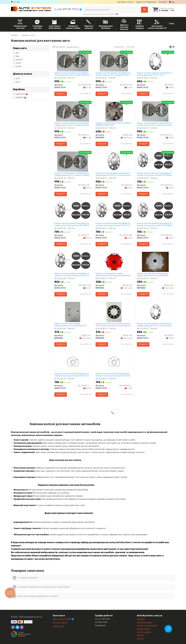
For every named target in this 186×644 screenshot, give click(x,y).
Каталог (140, 635)
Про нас (140, 638)
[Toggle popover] (168, 629)
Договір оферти (144, 629)
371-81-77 (65, 9)
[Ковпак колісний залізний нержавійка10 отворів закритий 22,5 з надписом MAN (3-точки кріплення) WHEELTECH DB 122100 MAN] (73, 61)
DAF (16, 53)
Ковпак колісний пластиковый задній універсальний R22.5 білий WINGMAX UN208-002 (153, 275)
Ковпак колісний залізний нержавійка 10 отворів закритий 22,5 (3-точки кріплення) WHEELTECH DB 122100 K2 (114, 174)
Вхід (172, 2)
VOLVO (17, 63)
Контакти (163, 2)
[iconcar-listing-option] (173, 47)
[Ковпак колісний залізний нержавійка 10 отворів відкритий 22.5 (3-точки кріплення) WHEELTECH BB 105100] (155, 61)
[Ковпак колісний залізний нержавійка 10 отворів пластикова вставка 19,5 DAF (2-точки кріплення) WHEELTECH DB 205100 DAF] (114, 211)
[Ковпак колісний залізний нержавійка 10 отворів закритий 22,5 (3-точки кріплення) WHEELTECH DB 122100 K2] (114, 161)
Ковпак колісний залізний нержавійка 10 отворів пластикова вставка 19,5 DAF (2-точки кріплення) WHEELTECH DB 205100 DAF (113, 224)
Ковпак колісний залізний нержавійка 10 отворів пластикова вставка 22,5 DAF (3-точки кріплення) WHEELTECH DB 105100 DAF (72, 275)
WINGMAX (20, 98)
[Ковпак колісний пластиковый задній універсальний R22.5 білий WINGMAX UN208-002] (155, 262)
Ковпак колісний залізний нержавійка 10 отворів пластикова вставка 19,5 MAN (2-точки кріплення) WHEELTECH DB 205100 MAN (72, 224)
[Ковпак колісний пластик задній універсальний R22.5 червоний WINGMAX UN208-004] (114, 262)
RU (18, 2)
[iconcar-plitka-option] (171, 47)
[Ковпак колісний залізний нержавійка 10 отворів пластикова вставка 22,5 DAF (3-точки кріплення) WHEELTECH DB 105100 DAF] (73, 261)
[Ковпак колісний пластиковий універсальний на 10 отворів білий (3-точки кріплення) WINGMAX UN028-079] (73, 312)
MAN (16, 56)
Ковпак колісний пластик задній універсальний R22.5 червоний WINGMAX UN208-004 (113, 275)
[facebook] (13, 627)
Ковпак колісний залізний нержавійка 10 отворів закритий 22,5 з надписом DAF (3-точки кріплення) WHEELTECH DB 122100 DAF (113, 74)
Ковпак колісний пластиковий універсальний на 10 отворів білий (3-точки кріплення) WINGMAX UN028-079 (71, 325)
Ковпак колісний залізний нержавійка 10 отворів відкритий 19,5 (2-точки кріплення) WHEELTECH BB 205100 (155, 325)
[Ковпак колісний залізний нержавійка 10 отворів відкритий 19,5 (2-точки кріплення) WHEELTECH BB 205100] (155, 312)
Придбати (61, 94)
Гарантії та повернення (147, 626)
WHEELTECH (20, 94)
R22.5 (17, 82)
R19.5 (16, 79)
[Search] (144, 10)
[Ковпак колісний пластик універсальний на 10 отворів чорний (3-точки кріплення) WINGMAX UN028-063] (114, 312)
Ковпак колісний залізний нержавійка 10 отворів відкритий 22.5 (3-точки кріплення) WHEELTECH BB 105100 (154, 74)
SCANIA (17, 67)
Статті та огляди (144, 632)
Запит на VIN (58, 626)
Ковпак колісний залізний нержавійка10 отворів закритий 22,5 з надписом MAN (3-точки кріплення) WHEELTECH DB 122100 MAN (72, 74)
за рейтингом (73, 47)
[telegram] (17, 627)
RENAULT (18, 60)
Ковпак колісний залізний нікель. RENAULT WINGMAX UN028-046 (113, 124)
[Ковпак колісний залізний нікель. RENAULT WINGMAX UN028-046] (114, 111)
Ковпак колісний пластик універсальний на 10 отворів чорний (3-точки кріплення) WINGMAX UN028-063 (113, 325)
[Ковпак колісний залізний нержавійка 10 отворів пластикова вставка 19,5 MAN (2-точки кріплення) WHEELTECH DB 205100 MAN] (73, 211)
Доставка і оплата (125, 2)
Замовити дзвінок (60, 623)
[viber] (22, 627)
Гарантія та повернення (146, 2)
